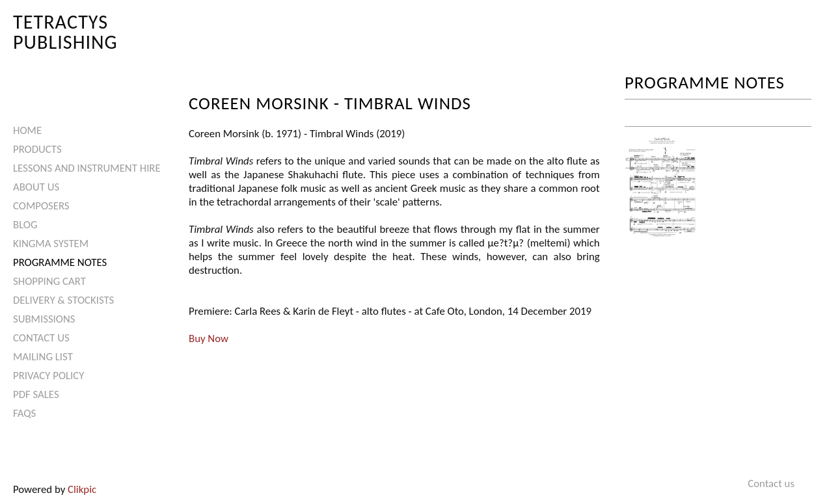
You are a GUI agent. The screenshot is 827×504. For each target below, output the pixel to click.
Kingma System (51, 244)
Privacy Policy (48, 376)
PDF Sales (36, 394)
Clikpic (82, 489)
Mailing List (43, 357)
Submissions (44, 319)
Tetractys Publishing (65, 32)
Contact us (41, 338)
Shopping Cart (49, 281)
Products (37, 149)
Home (27, 130)
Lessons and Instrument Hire (87, 168)
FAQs (24, 413)
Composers (41, 206)
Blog (25, 225)
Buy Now (209, 338)
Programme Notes (60, 262)
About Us (36, 187)
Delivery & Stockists (63, 300)
